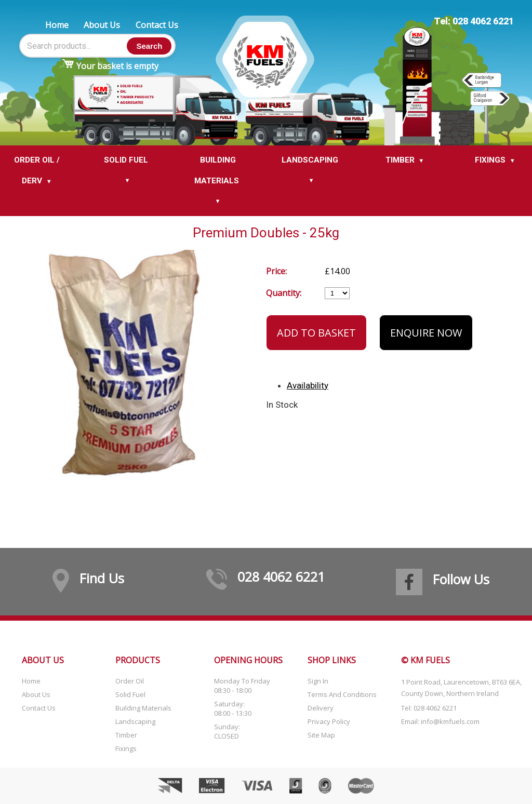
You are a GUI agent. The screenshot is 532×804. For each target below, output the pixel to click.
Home (57, 25)
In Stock (282, 405)
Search (149, 46)
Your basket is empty (117, 66)
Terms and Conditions (342, 694)
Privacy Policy (329, 721)
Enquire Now (426, 333)
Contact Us (157, 25)
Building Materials (143, 708)
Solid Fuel (130, 694)
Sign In (318, 681)
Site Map (321, 735)
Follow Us (461, 579)
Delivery (321, 708)
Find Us (102, 578)
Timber (126, 735)
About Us (102, 25)
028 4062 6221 (281, 577)
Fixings (126, 748)
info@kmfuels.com (450, 721)
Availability (308, 385)
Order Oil (130, 681)
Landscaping (135, 721)
